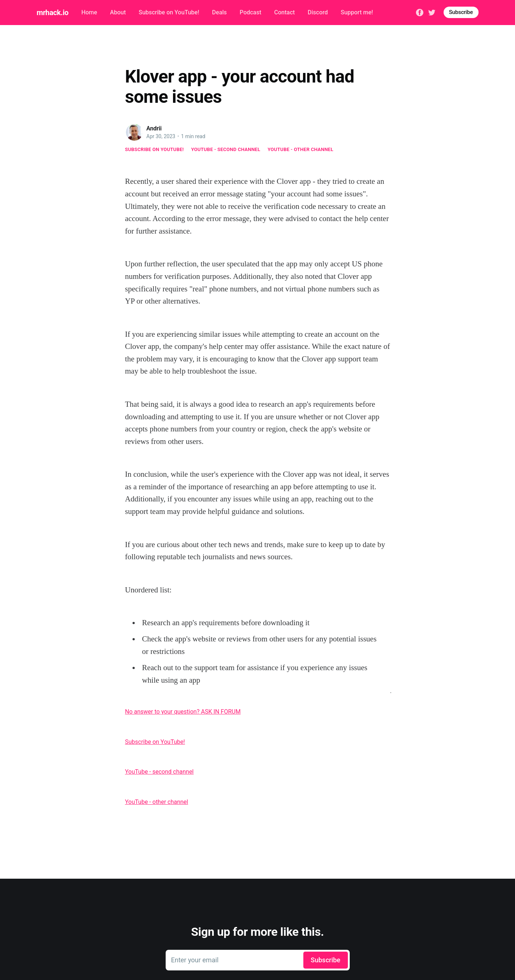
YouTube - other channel (301, 149)
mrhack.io (53, 13)
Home (89, 12)
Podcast (251, 12)
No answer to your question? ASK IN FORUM (183, 712)
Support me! (357, 12)
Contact (285, 12)
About (118, 12)
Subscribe (461, 12)
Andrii (154, 128)
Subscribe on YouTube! (169, 12)
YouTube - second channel (226, 149)
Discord (318, 12)
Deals (219, 12)
